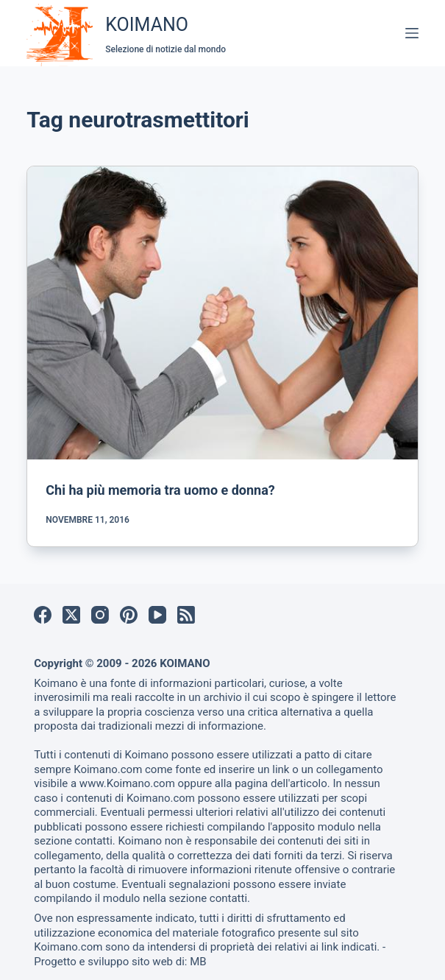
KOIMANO (147, 25)
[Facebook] (43, 615)
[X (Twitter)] (71, 615)
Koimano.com (108, 769)
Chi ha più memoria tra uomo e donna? (160, 490)
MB (198, 962)
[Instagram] (100, 615)
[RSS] (186, 615)
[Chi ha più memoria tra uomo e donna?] (222, 313)
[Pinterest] (129, 615)
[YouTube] (157, 615)
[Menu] (412, 33)
